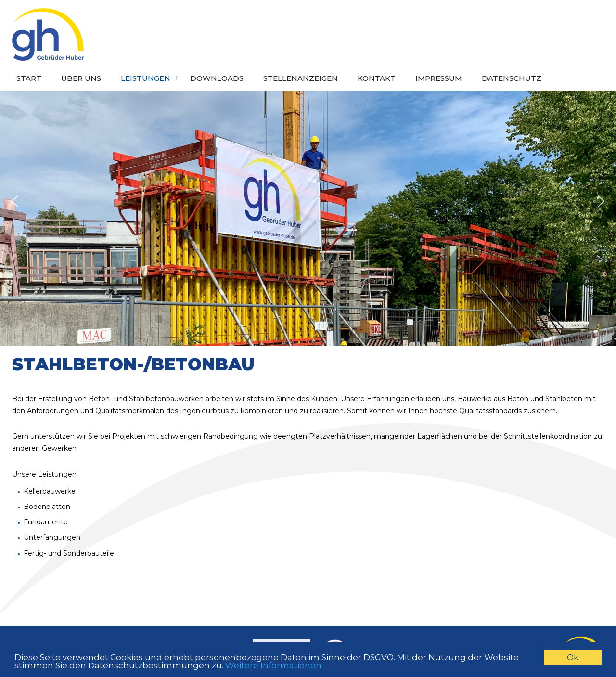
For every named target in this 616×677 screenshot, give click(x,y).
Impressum (439, 78)
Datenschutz (512, 78)
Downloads (217, 78)
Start (29, 78)
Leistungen (146, 78)
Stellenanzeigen (301, 78)
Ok (573, 657)
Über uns (81, 78)
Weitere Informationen (273, 665)
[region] (308, 201)
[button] (15, 201)
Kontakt (377, 78)
